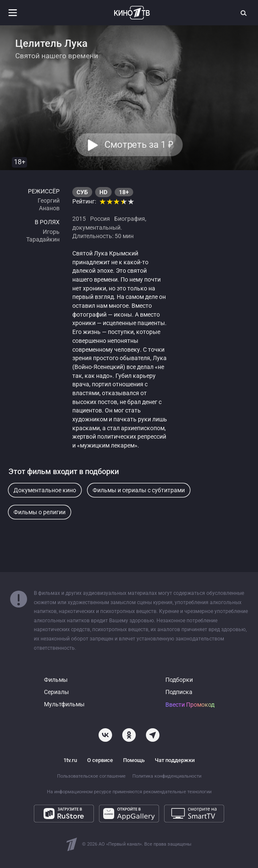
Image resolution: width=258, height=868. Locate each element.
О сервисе (100, 760)
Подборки (179, 680)
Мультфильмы (64, 704)
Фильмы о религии (40, 512)
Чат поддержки (175, 760)
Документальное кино (45, 490)
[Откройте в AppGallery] (129, 814)
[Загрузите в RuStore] (64, 814)
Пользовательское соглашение (91, 776)
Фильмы (56, 680)
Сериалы (56, 692)
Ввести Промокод (190, 705)
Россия (100, 219)
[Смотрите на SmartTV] (194, 814)
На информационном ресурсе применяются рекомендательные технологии (129, 792)
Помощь (134, 760)
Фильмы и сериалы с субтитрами (139, 490)
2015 (79, 219)
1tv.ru (70, 760)
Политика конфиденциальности (167, 776)
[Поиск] (244, 13)
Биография (130, 219)
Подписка (179, 692)
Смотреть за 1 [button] (139, 145)
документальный (96, 228)
